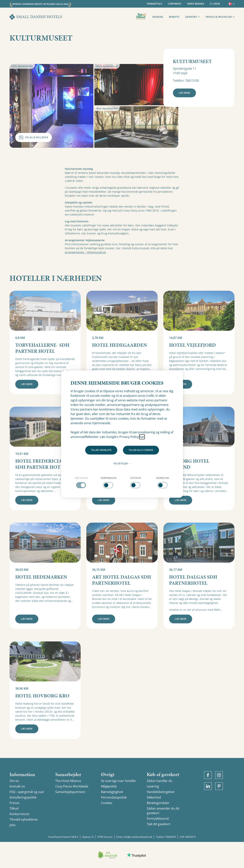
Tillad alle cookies (141, 450)
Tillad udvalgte (101, 450)
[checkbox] (81, 482)
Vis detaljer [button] (122, 464)
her (142, 437)
